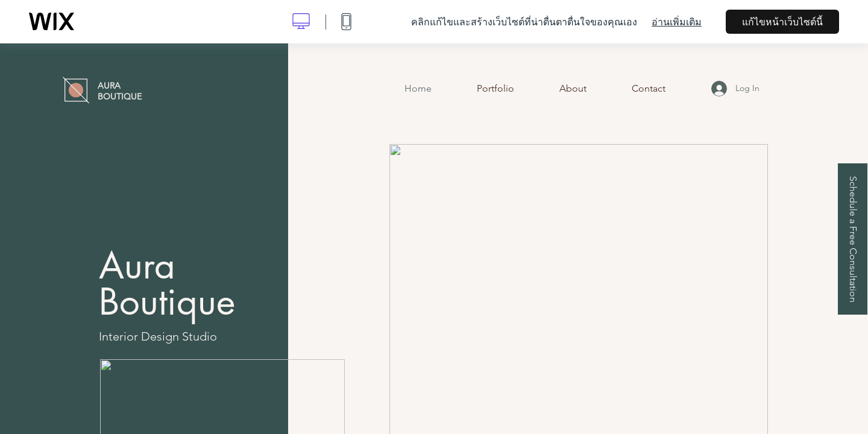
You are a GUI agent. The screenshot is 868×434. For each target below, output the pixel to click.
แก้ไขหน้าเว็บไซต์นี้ (782, 22)
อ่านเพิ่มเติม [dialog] (677, 22)
